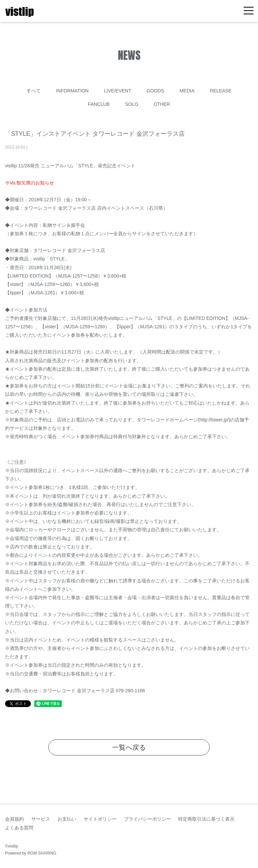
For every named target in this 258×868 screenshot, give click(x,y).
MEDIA (187, 91)
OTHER (162, 104)
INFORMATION (72, 91)
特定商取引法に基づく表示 (206, 819)
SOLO (132, 104)
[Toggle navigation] (249, 11)
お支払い (67, 819)
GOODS (155, 91)
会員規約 (14, 819)
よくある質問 (19, 828)
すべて (34, 91)
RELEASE (221, 91)
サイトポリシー (100, 819)
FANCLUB (99, 104)
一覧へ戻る (129, 747)
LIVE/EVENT (118, 91)
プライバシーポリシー (147, 819)
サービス (41, 819)
